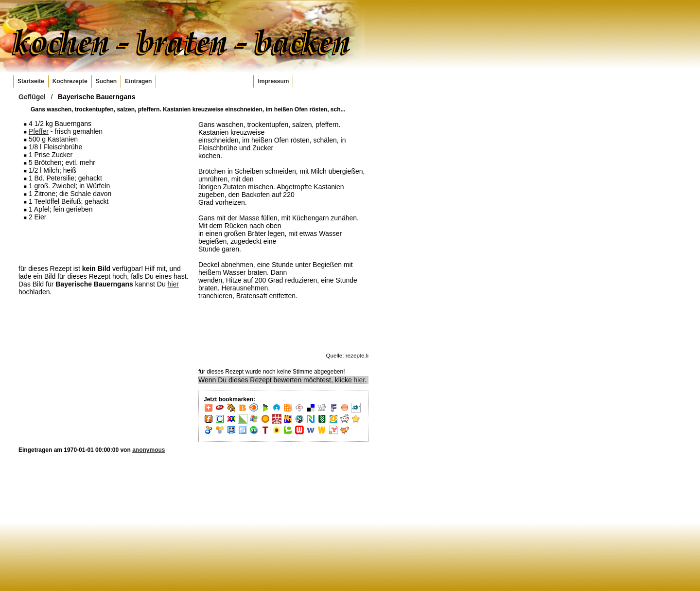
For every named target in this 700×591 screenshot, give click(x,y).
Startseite (31, 81)
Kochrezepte (70, 81)
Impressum (273, 81)
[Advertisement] (104, 242)
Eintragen (138, 81)
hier (173, 284)
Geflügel (32, 97)
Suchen (106, 81)
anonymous (149, 450)
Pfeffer (39, 131)
